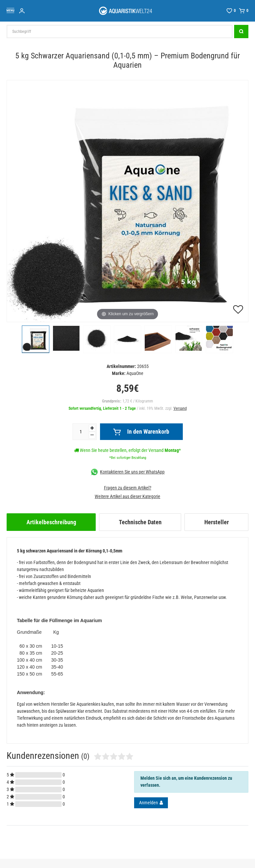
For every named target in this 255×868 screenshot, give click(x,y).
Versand (180, 408)
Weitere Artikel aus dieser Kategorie (127, 496)
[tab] (51, 522)
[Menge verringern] (92, 435)
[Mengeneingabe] (81, 432)
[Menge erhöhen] (92, 428)
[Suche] (241, 32)
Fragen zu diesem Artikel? (128, 488)
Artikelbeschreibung (51, 522)
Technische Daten (140, 522)
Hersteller (217, 522)
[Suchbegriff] (120, 32)
